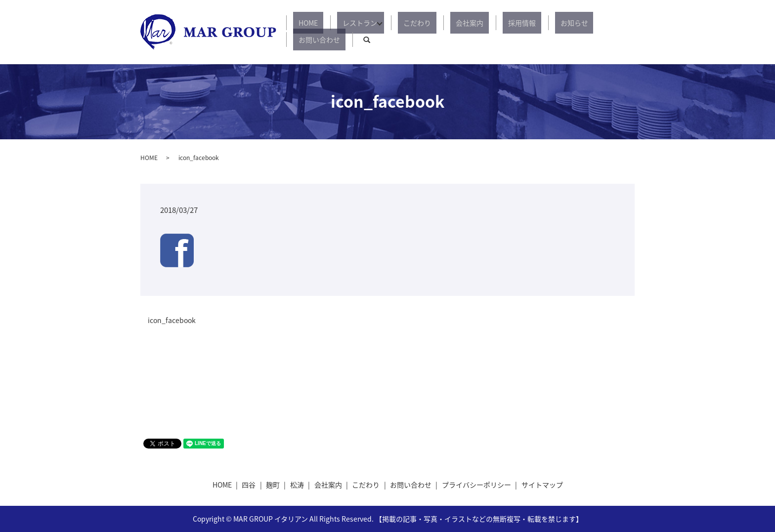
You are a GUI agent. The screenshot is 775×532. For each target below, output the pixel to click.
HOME (318, 32)
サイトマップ (542, 485)
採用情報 (495, 32)
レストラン (359, 32)
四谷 (249, 485)
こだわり (412, 32)
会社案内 (454, 32)
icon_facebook (172, 320)
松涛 (297, 485)
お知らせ (537, 32)
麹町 (273, 485)
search (627, 32)
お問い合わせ (585, 32)
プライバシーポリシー (476, 485)
